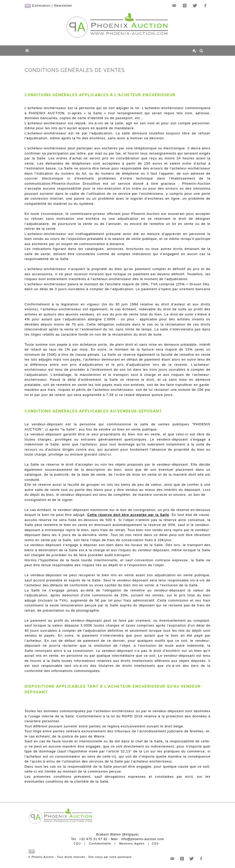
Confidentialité (100, 843)
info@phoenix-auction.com (143, 839)
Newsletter (63, 6)
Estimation (41, 6)
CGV (155, 843)
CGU (77, 843)
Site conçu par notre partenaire (110, 857)
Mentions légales (132, 843)
